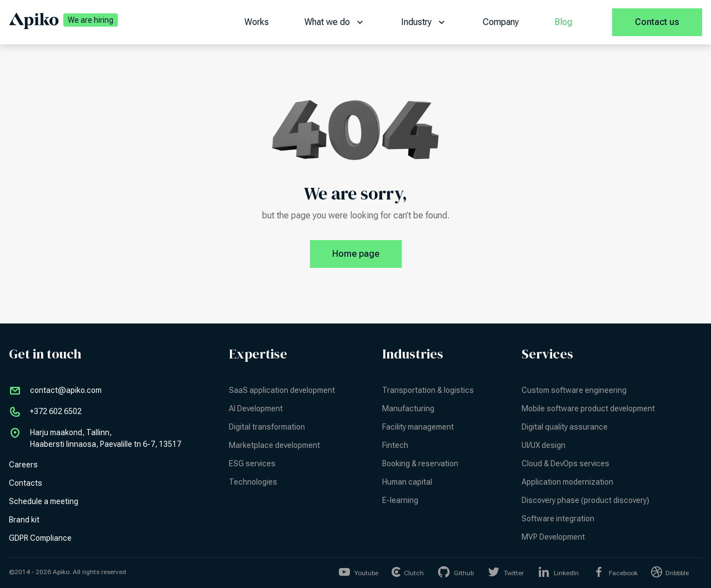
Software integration (558, 519)
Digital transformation (267, 427)
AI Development (256, 408)
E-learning (400, 500)
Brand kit (24, 520)
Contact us (657, 22)
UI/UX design (544, 445)
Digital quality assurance (565, 427)
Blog (563, 22)
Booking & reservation (420, 464)
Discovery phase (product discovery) (585, 500)
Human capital (407, 482)
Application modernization (567, 482)
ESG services (252, 464)
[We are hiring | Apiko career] (88, 22)
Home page (367, 254)
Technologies (253, 482)
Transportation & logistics (428, 390)
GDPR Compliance (40, 538)
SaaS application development (282, 390)
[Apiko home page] (34, 22)
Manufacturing (408, 408)
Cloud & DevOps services (565, 464)
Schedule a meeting (44, 501)
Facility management (418, 427)
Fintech (395, 445)
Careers (23, 465)
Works (257, 22)
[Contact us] (657, 22)
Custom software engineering (574, 390)
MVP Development (553, 537)
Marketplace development (274, 445)
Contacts (26, 483)
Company (501, 22)
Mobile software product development (588, 408)
